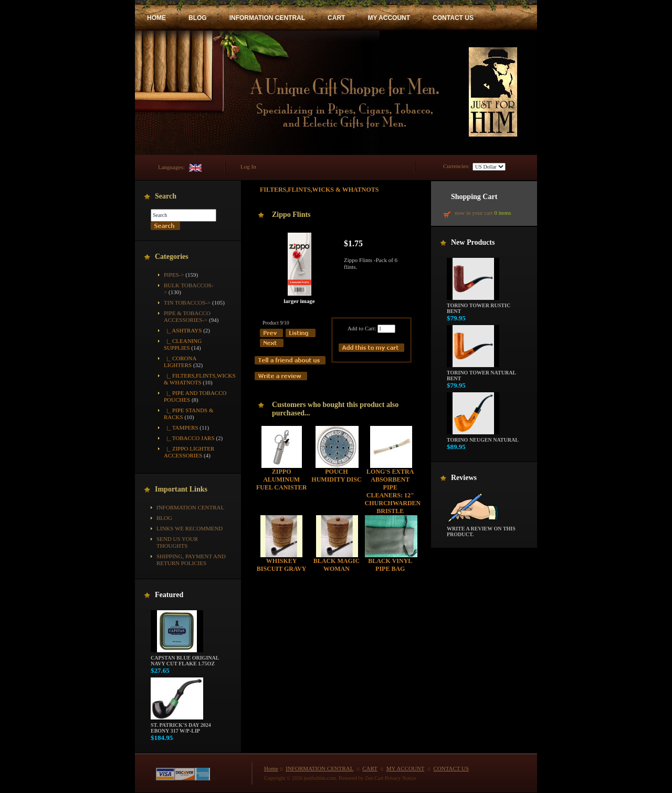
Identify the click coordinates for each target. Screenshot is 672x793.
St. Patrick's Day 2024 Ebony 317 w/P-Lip (181, 726)
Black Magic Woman (337, 565)
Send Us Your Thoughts (177, 542)
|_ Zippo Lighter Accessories (189, 452)
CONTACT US (453, 18)
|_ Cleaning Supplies (183, 344)
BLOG (198, 18)
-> (187, 316)
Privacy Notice (401, 778)
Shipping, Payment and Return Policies (191, 560)
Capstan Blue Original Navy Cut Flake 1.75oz (185, 658)
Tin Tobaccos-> (187, 302)
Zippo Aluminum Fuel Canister (281, 479)
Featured (169, 595)
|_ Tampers (181, 427)
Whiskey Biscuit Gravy (282, 565)
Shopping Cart (474, 197)
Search (166, 196)
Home (271, 768)
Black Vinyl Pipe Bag (390, 565)
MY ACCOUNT (389, 18)
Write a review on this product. (481, 529)
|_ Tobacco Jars (189, 438)
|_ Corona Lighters (180, 362)
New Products (473, 242)
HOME (156, 18)
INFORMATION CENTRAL (267, 18)
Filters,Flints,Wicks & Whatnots (319, 190)
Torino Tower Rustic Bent (479, 306)
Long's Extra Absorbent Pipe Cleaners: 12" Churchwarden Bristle (393, 491)
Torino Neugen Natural (483, 437)
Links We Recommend (190, 528)
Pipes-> (174, 275)
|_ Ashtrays (183, 330)
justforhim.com (320, 778)
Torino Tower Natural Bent (481, 373)
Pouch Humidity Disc (336, 476)
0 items (502, 213)
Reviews (464, 478)
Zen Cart (374, 778)
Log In (248, 166)
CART (336, 18)
